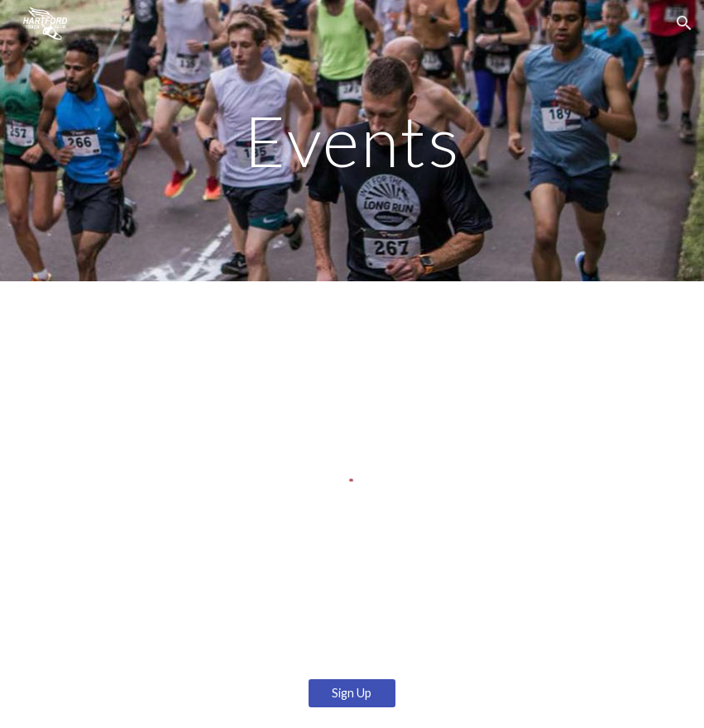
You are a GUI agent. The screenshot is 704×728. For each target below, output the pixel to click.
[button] (684, 23)
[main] (352, 140)
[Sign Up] (352, 693)
